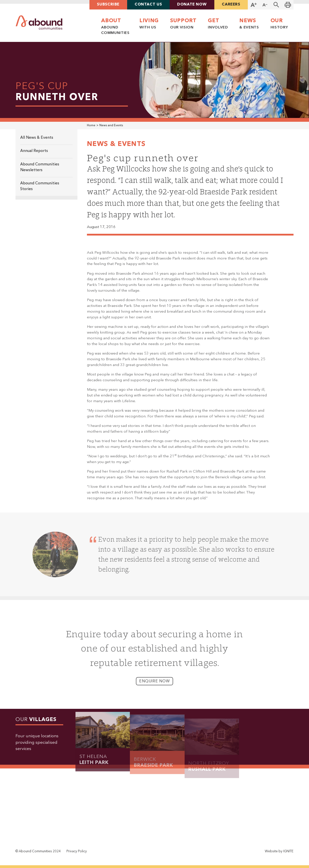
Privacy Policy (77, 851)
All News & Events (37, 138)
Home (91, 125)
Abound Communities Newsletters (40, 167)
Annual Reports (34, 151)
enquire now (154, 686)
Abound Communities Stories (40, 186)
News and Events (111, 125)
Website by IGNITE (279, 851)
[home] (39, 23)
